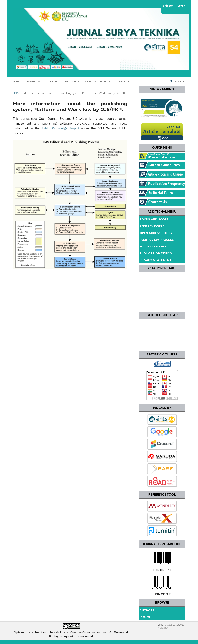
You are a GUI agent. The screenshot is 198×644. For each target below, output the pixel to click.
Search (179, 81)
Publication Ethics (156, 253)
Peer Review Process (157, 240)
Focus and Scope (154, 219)
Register (167, 6)
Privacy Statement (156, 260)
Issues (145, 617)
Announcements (97, 81)
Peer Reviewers (152, 226)
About (32, 81)
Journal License (153, 247)
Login (181, 6)
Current (52, 81)
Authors (147, 610)
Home (17, 81)
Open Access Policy (156, 233)
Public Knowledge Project (60, 128)
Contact (123, 81)
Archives (72, 81)
